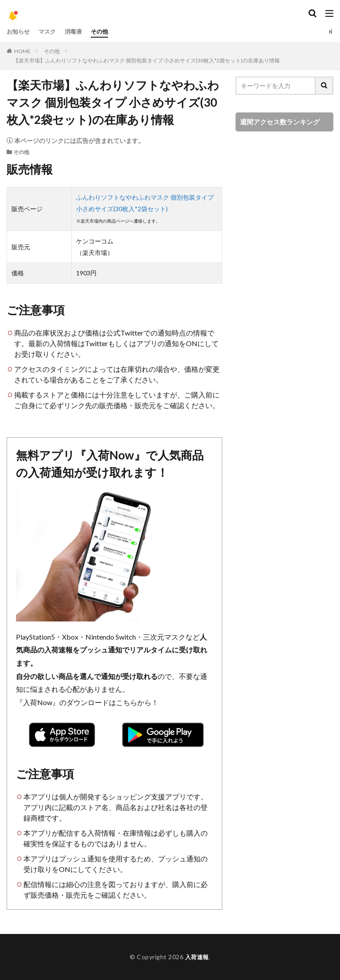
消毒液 (77, 32)
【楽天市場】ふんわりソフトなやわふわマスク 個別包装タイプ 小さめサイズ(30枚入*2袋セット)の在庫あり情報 (147, 60)
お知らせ (19, 32)
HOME (22, 51)
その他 (104, 32)
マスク (50, 32)
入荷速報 (197, 957)
